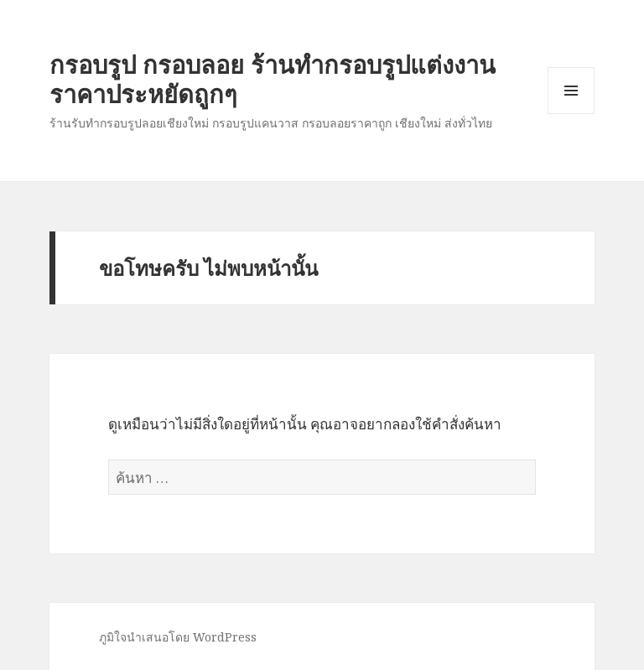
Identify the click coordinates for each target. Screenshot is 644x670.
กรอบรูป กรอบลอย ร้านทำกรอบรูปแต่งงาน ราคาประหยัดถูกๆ (273, 79)
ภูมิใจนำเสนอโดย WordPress (178, 637)
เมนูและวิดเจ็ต (571, 91)
